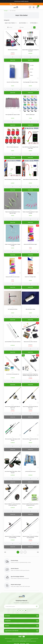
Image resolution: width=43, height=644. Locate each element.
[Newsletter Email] (21, 606)
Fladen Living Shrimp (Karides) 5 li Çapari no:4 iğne (13, 245)
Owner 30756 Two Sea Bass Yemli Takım (30, 179)
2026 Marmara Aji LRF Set (13, 50)
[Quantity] (13, 57)
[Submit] (37, 606)
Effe (30, 113)
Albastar (30, 340)
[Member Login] (34, 7)
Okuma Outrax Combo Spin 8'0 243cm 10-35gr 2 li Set (13, 407)
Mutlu (13, 48)
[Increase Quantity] (20, 57)
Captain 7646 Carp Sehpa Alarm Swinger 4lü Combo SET (30, 50)
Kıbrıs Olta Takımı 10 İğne (30, 309)
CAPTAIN (30, 48)
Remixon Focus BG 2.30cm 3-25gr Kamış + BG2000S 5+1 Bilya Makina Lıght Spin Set (30, 375)
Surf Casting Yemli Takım (13, 309)
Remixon (30, 243)
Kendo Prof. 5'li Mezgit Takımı (30, 277)
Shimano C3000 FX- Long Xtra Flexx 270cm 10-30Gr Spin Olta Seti (13, 505)
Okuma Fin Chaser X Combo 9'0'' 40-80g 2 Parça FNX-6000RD (13, 537)
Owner (30, 145)
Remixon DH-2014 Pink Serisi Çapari (30, 244)
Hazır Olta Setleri (13, 11)
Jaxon (13, 340)
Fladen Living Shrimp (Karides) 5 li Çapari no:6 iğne (30, 213)
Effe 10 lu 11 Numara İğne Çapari (13, 147)
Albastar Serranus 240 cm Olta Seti (30, 342)
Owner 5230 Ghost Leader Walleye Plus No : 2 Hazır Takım (30, 148)
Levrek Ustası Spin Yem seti (30, 471)
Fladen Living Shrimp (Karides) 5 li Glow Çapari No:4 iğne (13, 213)
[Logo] (16, 7)
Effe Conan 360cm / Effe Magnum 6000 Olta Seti (13, 440)
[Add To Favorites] (20, 46)
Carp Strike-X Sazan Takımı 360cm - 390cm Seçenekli (13, 472)
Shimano (13, 502)
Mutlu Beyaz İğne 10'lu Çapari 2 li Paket (30, 82)
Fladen (13, 210)
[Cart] (37, 7)
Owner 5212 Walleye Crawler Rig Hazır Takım (13, 179)
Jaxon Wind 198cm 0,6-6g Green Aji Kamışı (13, 342)
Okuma (13, 405)
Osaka (13, 535)
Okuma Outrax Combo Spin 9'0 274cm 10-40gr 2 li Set (30, 407)
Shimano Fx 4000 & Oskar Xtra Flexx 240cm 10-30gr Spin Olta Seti (30, 505)
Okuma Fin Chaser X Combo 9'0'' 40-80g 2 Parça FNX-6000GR (30, 537)
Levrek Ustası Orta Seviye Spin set (13, 374)
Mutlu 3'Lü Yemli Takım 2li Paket (13, 82)
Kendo (30, 275)
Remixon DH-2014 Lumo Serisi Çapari (13, 277)
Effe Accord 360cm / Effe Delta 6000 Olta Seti (30, 440)
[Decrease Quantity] (5, 57)
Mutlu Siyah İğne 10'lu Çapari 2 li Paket (13, 115)
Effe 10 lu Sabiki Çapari (30, 115)
